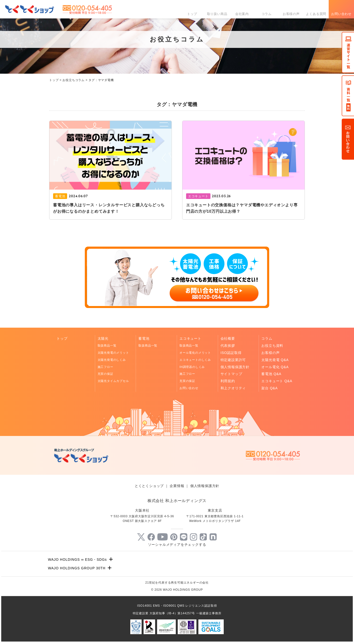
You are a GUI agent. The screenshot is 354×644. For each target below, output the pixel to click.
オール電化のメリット (195, 353)
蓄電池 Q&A (271, 374)
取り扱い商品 (217, 14)
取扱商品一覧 (107, 346)
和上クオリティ (233, 388)
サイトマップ (231, 374)
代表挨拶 (228, 346)
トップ (192, 14)
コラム (267, 14)
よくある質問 (316, 14)
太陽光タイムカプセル (113, 381)
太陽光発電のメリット (113, 353)
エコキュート (190, 338)
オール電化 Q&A (275, 367)
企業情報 (177, 486)
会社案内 (242, 14)
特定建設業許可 (233, 360)
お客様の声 (291, 14)
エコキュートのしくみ (195, 360)
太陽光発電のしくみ (112, 360)
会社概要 (228, 338)
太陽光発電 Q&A (275, 360)
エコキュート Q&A (277, 381)
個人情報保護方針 (235, 367)
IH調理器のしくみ (192, 367)
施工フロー (105, 367)
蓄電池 (144, 338)
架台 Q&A (269, 388)
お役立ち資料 (272, 346)
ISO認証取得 (231, 353)
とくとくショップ (149, 486)
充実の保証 (105, 374)
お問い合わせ (341, 14)
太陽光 (103, 338)
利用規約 (228, 381)
